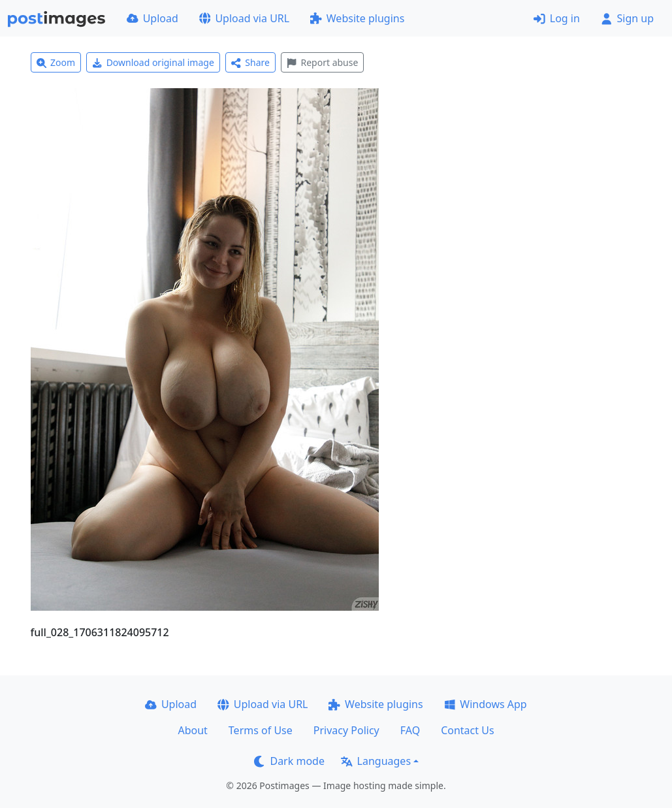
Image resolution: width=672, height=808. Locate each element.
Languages (376, 761)
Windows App (486, 704)
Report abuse (322, 62)
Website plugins (357, 18)
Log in (557, 18)
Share (250, 62)
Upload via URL (244, 18)
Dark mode (289, 761)
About (192, 730)
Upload (152, 18)
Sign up (627, 18)
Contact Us (467, 730)
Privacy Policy (346, 730)
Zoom (56, 62)
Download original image (153, 62)
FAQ (410, 730)
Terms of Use (261, 730)
